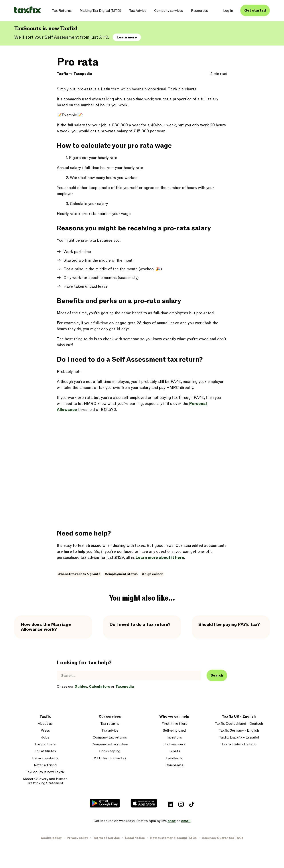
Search (217, 675)
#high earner (152, 574)
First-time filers (174, 724)
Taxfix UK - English (239, 717)
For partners (45, 744)
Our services (110, 717)
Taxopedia (83, 74)
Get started (255, 10)
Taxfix (62, 74)
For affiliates (45, 751)
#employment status (121, 574)
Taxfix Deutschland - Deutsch (239, 724)
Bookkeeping (110, 751)
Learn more (127, 37)
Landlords (174, 758)
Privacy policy (77, 838)
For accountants (45, 758)
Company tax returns (110, 738)
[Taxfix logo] (28, 10)
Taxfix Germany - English (239, 731)
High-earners (174, 744)
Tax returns (110, 724)
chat (172, 821)
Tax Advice (138, 11)
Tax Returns (62, 11)
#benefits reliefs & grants (79, 574)
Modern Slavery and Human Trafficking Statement (45, 781)
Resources (199, 11)
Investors (174, 738)
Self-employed (174, 731)
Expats (174, 751)
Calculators (100, 687)
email (186, 821)
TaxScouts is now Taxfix (45, 772)
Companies (174, 765)
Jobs (45, 738)
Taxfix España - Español (239, 738)
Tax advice (110, 731)
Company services (169, 11)
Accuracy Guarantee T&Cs (223, 838)
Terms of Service (106, 838)
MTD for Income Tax (110, 758)
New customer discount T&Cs (173, 838)
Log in (228, 11)
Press (45, 731)
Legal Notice (135, 838)
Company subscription (110, 744)
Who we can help (174, 717)
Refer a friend (45, 765)
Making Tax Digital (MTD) (100, 11)
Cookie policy (51, 838)
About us (45, 724)
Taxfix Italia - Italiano (239, 744)
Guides (81, 687)
